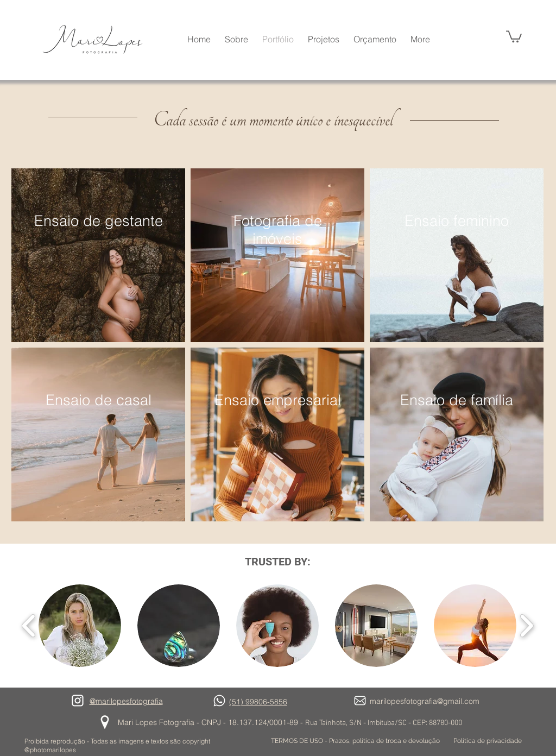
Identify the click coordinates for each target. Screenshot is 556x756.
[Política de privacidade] (488, 741)
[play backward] (29, 626)
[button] (514, 36)
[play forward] (526, 626)
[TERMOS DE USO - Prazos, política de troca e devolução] (355, 741)
